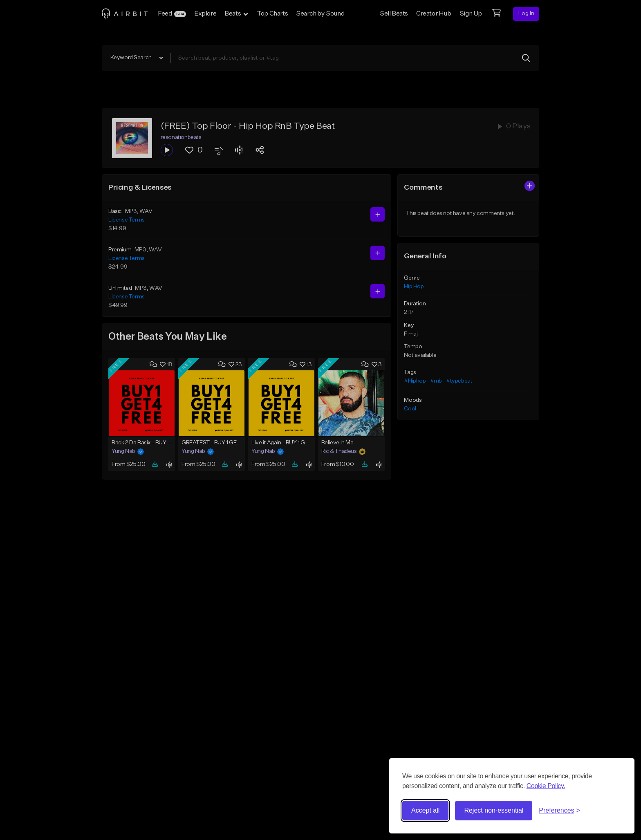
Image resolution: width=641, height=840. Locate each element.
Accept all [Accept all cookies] (425, 810)
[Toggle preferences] (559, 811)
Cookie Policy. (546, 786)
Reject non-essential (494, 810)
